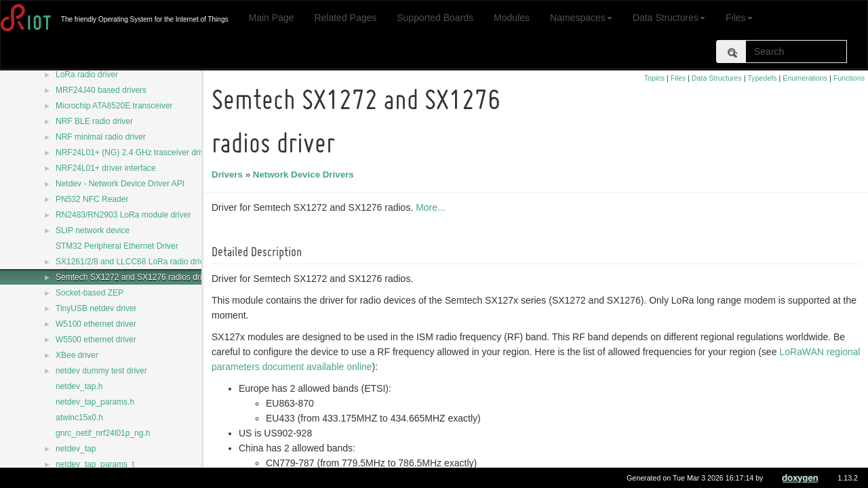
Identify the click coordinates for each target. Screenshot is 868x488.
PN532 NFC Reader (92, 199)
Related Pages (345, 18)
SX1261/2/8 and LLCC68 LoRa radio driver (133, 262)
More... (433, 207)
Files (739, 18)
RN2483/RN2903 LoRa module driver (123, 215)
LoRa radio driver (87, 75)
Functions (849, 78)
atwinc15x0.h (79, 418)
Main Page (271, 18)
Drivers (229, 175)
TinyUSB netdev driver (96, 308)
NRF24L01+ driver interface (106, 168)
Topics (654, 78)
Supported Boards (435, 18)
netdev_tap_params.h (95, 402)
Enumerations (805, 78)
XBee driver (77, 355)
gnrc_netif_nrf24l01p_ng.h (103, 433)
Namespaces (581, 18)
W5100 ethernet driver (96, 324)
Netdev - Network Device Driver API (120, 184)
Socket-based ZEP (90, 293)
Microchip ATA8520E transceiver (114, 106)
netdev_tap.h (79, 386)
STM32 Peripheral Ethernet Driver (117, 246)
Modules (512, 18)
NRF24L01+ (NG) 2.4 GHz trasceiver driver (134, 152)
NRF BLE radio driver (94, 121)
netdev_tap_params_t (95, 464)
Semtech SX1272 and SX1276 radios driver (134, 277)
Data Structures (669, 18)
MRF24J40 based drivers (101, 90)
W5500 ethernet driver (96, 340)
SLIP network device (93, 230)
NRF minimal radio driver (101, 137)
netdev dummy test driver (101, 371)
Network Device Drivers (305, 175)
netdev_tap (76, 449)
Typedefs (762, 78)
